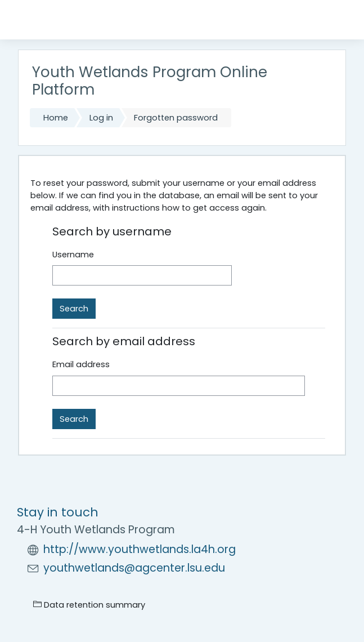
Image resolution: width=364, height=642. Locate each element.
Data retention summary (89, 605)
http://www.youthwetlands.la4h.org (140, 549)
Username (73, 255)
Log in (101, 118)
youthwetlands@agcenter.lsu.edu (134, 568)
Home (56, 118)
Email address (81, 364)
